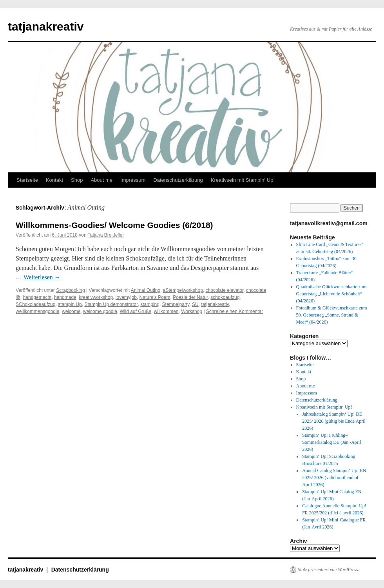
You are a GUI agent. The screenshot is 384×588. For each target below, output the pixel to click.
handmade (65, 297)
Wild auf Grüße (135, 311)
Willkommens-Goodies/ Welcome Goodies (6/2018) (114, 225)
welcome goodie (100, 311)
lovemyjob (126, 297)
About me (101, 180)
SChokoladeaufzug (35, 304)
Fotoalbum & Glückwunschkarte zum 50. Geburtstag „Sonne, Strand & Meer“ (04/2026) (332, 315)
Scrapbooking (70, 290)
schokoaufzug (225, 297)
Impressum (133, 180)
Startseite (27, 180)
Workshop (192, 311)
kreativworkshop (96, 297)
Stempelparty (176, 304)
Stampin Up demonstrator (111, 304)
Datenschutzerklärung (178, 180)
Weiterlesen (42, 277)
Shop (77, 180)
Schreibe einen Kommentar (235, 311)
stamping (150, 304)
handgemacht (37, 297)
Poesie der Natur (190, 297)
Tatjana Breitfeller (106, 235)
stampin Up (70, 304)
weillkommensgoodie (37, 311)
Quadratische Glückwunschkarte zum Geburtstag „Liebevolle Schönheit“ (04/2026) (331, 294)
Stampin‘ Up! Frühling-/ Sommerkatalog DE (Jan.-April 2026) (331, 442)
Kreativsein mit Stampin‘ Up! (243, 180)
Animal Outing (146, 290)
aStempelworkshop (183, 290)
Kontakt (54, 180)
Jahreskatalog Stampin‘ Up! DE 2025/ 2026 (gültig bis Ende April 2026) (334, 421)
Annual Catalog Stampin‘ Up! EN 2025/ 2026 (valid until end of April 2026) (334, 478)
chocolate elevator (225, 290)
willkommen (166, 311)
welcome (71, 311)
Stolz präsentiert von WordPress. (329, 570)
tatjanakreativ (46, 26)
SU (195, 304)
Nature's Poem (155, 297)
